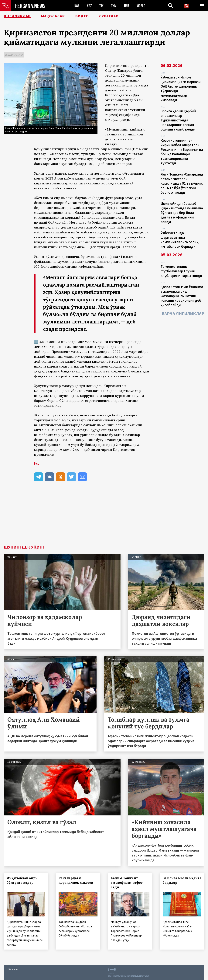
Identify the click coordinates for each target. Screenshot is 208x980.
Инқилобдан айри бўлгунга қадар (22, 880)
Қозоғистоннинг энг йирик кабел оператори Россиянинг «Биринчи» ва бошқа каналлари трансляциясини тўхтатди (182, 152)
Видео (82, 16)
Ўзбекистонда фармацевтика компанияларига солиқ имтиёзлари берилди (180, 240)
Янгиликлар (17, 16)
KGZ (89, 6)
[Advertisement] (104, 516)
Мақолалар (53, 16)
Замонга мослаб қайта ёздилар (182, 880)
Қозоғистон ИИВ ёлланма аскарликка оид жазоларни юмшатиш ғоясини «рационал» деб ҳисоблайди (182, 296)
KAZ (77, 6)
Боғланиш (14, 969)
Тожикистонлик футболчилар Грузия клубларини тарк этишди (181, 271)
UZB (127, 6)
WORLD (141, 6)
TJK (101, 6)
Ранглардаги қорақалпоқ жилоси (76, 880)
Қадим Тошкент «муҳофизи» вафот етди (127, 883)
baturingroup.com (135, 976)
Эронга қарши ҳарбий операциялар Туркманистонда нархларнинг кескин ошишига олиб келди (178, 120)
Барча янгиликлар (183, 314)
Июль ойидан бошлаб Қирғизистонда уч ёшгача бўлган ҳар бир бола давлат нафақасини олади (182, 213)
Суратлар (109, 16)
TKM (114, 6)
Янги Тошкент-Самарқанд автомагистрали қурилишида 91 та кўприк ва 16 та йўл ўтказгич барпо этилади (182, 183)
